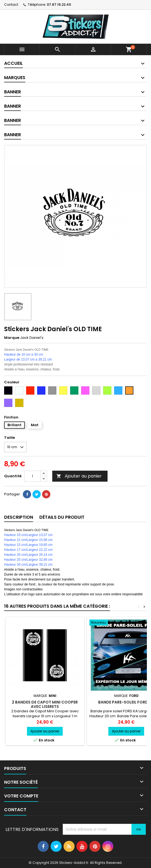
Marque (12, 338)
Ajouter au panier (79, 476)
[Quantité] (32, 476)
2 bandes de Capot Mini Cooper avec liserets (45, 704)
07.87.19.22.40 (59, 5)
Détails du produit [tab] (62, 517)
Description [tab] (19, 517)
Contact (11, 5)
